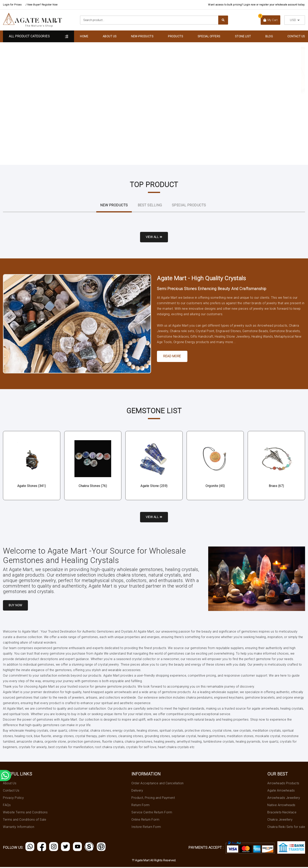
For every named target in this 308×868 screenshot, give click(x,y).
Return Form (141, 806)
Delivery (137, 791)
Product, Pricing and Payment (153, 799)
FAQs (7, 806)
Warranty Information (19, 828)
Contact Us (296, 36)
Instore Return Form (146, 828)
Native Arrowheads (281, 806)
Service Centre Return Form (152, 813)
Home (84, 36)
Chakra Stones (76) (93, 486)
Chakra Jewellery (280, 821)
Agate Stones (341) (32, 486)
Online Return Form (145, 821)
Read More (172, 357)
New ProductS (114, 205)
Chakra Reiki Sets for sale (286, 828)
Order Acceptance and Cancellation (158, 784)
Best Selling (150, 205)
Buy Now (16, 606)
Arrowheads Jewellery (284, 799)
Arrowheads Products (283, 784)
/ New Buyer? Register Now (42, 5)
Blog (269, 36)
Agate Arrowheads (281, 791)
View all (154, 237)
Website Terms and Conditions (25, 813)
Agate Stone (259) (154, 486)
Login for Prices (12, 5)
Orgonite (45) (215, 486)
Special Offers (209, 36)
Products (176, 36)
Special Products (189, 205)
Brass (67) (276, 486)
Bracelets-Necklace (282, 813)
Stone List (243, 36)
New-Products (142, 36)
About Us (110, 36)
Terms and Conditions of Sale (25, 821)
